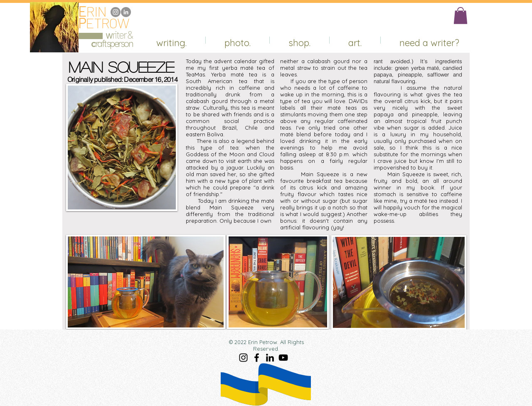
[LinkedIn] (126, 12)
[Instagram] (116, 12)
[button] (461, 16)
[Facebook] (257, 358)
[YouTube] (283, 358)
